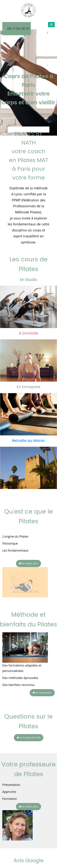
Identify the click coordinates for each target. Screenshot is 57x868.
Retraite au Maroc (28, 441)
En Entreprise (28, 387)
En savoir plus (28, 563)
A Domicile (28, 333)
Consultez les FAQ (29, 738)
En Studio (28, 280)
